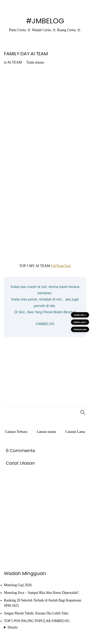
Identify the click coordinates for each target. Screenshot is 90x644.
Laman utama (46, 432)
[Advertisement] (45, 369)
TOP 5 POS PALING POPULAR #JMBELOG (37, 621)
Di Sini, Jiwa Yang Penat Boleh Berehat (45, 312)
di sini (42, 287)
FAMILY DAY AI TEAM (26, 54)
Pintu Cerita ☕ (20, 30)
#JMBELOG (45, 21)
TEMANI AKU (80, 329)
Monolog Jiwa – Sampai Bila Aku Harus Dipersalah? (41, 593)
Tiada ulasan (35, 62)
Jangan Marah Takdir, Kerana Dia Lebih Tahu (36, 613)
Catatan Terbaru (16, 432)
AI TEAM (15, 62)
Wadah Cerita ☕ (44, 30)
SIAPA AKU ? (80, 315)
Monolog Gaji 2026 (18, 585)
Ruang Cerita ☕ (69, 30)
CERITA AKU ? (80, 322)
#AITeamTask (61, 266)
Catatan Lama (75, 432)
